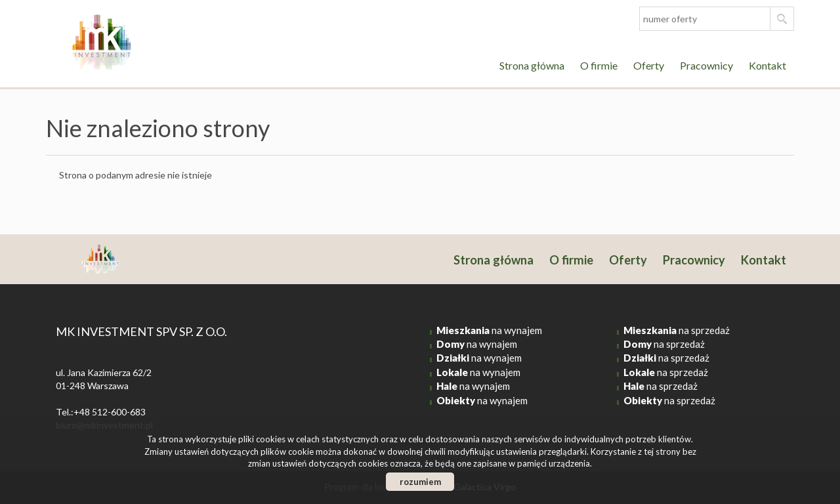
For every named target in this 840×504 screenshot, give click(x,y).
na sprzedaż (677, 330)
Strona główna (532, 65)
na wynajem (489, 330)
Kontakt (767, 65)
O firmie (599, 65)
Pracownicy (706, 65)
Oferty (649, 65)
